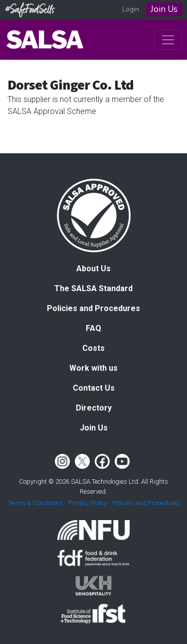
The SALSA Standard (93, 288)
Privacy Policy (88, 503)
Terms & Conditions (35, 503)
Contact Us (94, 388)
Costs (93, 348)
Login (131, 9)
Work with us (93, 368)
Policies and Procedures (93, 308)
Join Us (164, 9)
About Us (93, 268)
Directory (94, 408)
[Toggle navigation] (168, 40)
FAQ (93, 328)
